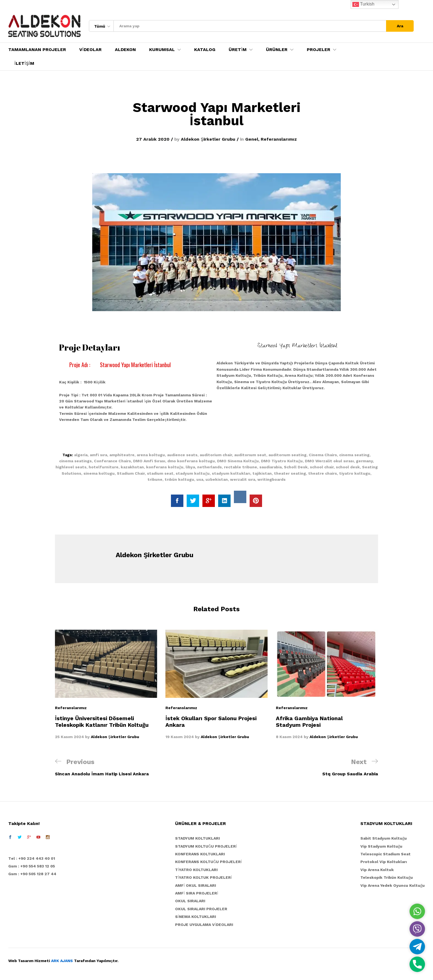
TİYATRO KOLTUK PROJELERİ (204, 877)
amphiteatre (122, 455)
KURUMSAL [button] (162, 50)
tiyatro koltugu (355, 473)
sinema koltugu (99, 473)
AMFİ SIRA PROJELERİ (197, 893)
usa (200, 479)
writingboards (271, 479)
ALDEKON (125, 50)
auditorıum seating (287, 455)
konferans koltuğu (165, 467)
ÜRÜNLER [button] (277, 50)
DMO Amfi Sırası (149, 461)
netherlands (209, 467)
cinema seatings (75, 461)
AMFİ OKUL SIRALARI (196, 885)
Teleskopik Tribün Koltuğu (387, 877)
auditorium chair (216, 455)
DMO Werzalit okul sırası (329, 461)
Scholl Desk (296, 467)
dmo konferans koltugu (191, 461)
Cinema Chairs (323, 455)
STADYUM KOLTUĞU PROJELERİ (206, 846)
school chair (322, 467)
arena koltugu (151, 455)
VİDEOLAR (90, 50)
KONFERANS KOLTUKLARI (200, 854)
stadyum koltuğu (193, 473)
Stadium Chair (131, 473)
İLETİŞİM (24, 63)
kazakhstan (132, 467)
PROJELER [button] (319, 50)
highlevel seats (71, 467)
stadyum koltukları (231, 473)
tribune (155, 479)
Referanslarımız (279, 139)
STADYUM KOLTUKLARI (197, 838)
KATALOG (205, 50)
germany (364, 461)
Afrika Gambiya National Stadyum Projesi (309, 722)
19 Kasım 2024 (180, 737)
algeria (81, 455)
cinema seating (354, 455)
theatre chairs (323, 473)
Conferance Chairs (112, 461)
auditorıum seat (250, 455)
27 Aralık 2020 (153, 139)
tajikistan (262, 473)
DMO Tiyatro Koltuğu (282, 461)
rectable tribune (241, 467)
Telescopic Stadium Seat (386, 854)
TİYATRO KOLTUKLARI (196, 870)
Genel (252, 139)
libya (190, 467)
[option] (106, 685)
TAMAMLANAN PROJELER (37, 50)
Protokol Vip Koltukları (384, 862)
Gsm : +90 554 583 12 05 (32, 866)
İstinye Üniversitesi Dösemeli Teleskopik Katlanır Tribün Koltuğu (102, 722)
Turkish (363, 4)
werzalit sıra (243, 479)
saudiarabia (270, 467)
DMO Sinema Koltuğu (238, 461)
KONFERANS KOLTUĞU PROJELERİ (208, 862)
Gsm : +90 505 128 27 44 (32, 874)
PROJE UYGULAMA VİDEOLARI (204, 925)
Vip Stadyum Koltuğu (381, 846)
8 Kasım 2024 (289, 737)
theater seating (290, 473)
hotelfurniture (104, 467)
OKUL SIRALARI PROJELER (201, 909)
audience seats (182, 455)
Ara (400, 26)
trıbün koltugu (179, 479)
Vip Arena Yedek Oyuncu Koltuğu (393, 885)
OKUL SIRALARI (190, 901)
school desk (348, 467)
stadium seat (160, 473)
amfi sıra (98, 455)
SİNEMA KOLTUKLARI (196, 917)
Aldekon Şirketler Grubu (208, 139)
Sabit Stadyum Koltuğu (384, 838)
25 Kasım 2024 (69, 737)
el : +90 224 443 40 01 (33, 858)
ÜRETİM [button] (238, 50)
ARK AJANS (62, 961)
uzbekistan (217, 479)
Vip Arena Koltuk (377, 870)
